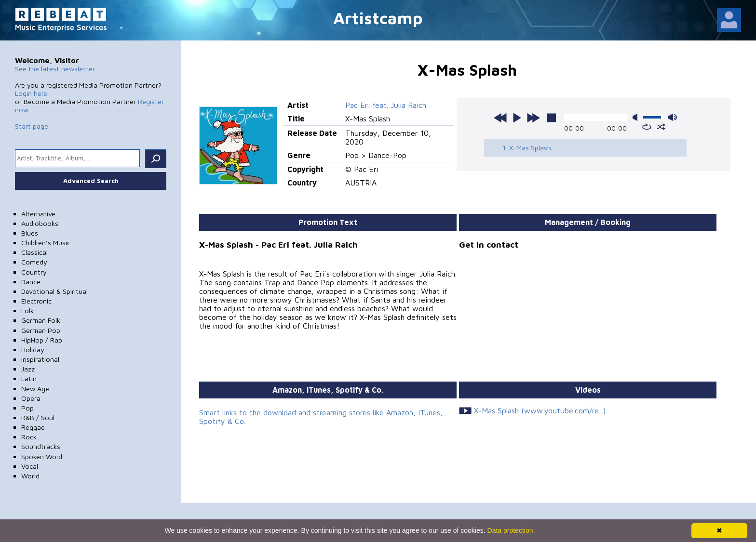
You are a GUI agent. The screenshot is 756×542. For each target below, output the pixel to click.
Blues (30, 233)
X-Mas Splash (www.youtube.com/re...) (540, 410)
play (517, 118)
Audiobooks (40, 223)
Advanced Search (91, 181)
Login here (31, 93)
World (30, 476)
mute (637, 117)
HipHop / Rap (42, 340)
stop (552, 118)
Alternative (38, 214)
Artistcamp (378, 18)
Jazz (28, 369)
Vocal (30, 466)
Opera (31, 398)
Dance (31, 282)
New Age (35, 389)
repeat (647, 127)
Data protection (510, 530)
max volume (673, 117)
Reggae (33, 427)
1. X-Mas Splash (527, 148)
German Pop (41, 330)
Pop (27, 408)
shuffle (661, 127)
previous (500, 118)
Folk (27, 311)
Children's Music (46, 243)
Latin (29, 378)
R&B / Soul (38, 417)
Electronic (36, 301)
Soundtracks (41, 446)
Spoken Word (42, 456)
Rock (29, 437)
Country (34, 272)
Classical (34, 252)
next (533, 118)
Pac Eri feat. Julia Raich (386, 105)
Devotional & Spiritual (54, 291)
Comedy (34, 262)
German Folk (41, 320)
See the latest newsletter (55, 69)
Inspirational (40, 359)
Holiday (33, 350)
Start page (32, 126)
